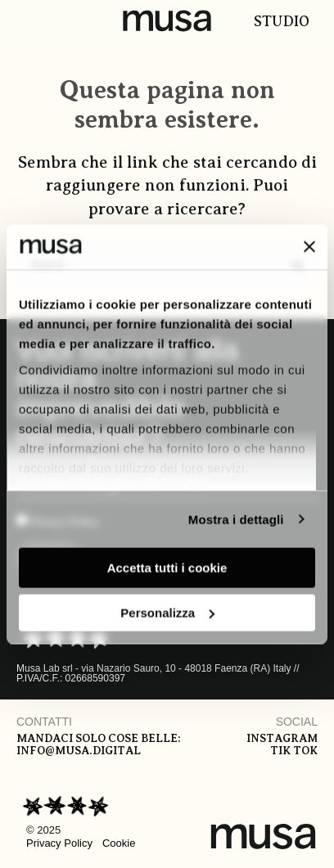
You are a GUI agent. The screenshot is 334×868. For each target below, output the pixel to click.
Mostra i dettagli (236, 519)
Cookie (119, 843)
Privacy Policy (59, 843)
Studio (282, 21)
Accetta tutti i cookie (167, 568)
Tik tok (294, 751)
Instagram (282, 738)
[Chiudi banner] (309, 247)
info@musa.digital (79, 751)
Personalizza (167, 612)
